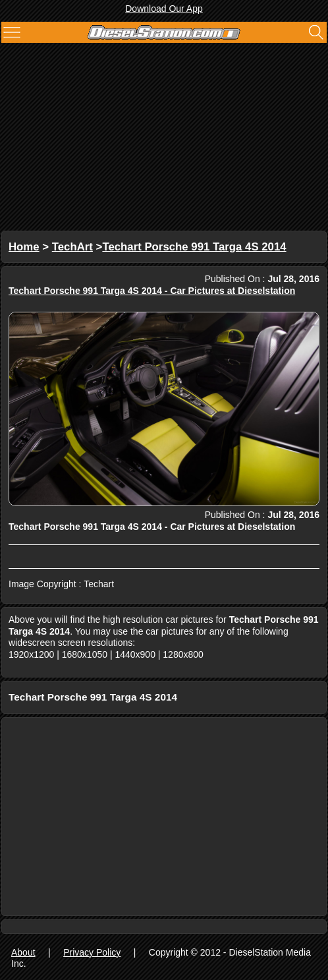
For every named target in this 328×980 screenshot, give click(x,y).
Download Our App (164, 9)
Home (24, 247)
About (23, 952)
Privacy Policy (92, 952)
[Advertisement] (164, 138)
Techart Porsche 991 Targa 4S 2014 (194, 247)
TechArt (72, 247)
